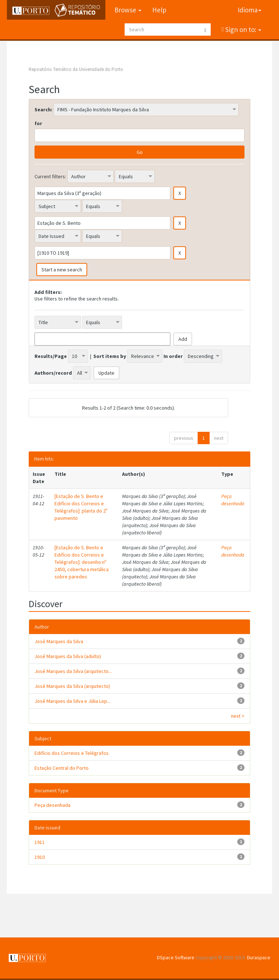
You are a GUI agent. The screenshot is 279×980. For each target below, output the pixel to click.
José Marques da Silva (59, 641)
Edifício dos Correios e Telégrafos (72, 753)
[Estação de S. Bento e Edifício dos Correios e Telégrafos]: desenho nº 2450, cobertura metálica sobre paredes (82, 562)
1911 (40, 842)
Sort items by (110, 356)
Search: (43, 109)
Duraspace (259, 957)
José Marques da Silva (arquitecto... (73, 671)
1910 (40, 857)
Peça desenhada (233, 500)
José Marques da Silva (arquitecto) (72, 686)
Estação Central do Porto (62, 768)
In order (173, 356)
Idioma (249, 10)
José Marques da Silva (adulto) (68, 656)
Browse (128, 10)
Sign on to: (242, 29)
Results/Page (51, 356)
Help (159, 10)
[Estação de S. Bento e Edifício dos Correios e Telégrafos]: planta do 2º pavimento (81, 507)
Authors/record (53, 373)
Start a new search (62, 270)
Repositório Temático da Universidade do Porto (76, 69)
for (38, 123)
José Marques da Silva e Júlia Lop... (72, 701)
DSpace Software (176, 957)
